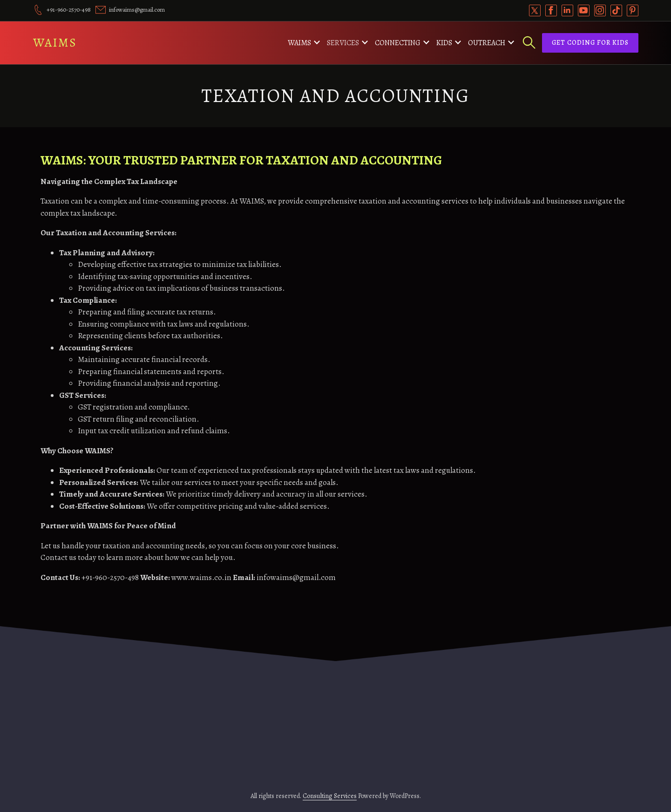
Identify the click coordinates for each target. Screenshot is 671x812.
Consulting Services (330, 796)
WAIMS (55, 43)
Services (343, 43)
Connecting (398, 43)
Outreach (487, 43)
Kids (444, 43)
